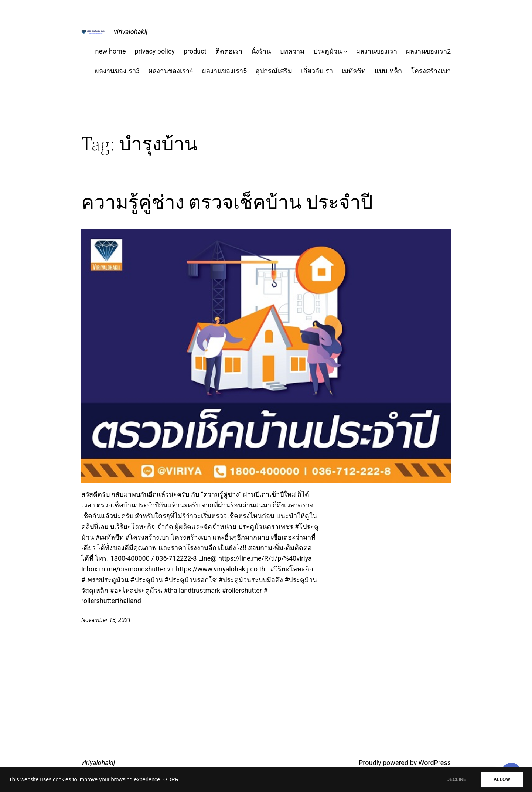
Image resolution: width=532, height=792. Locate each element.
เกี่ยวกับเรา (317, 71)
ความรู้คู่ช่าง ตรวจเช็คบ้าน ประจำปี (227, 202)
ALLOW (502, 779)
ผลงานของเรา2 (428, 51)
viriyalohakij (131, 32)
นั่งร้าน (261, 51)
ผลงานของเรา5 (224, 71)
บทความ (292, 51)
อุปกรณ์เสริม (274, 71)
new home (110, 51)
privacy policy (154, 51)
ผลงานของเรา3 (117, 71)
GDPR (171, 779)
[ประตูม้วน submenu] (345, 52)
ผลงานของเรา (377, 51)
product (195, 51)
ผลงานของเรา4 (171, 71)
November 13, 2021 (106, 620)
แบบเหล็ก (388, 71)
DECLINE (456, 779)
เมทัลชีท (354, 71)
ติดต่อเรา (229, 51)
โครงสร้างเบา (431, 71)
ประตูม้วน (328, 51)
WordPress (435, 763)
